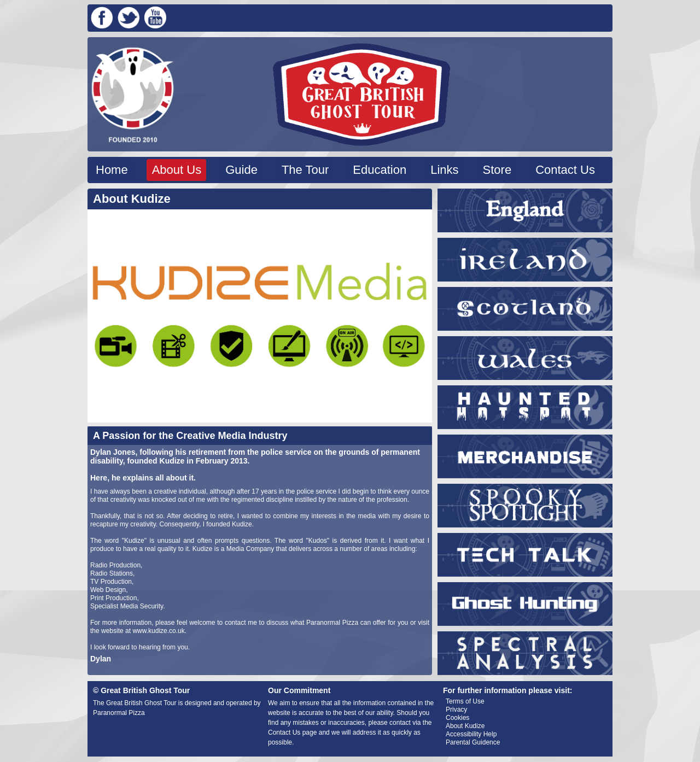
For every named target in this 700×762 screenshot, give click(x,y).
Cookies (457, 718)
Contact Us (565, 170)
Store (497, 170)
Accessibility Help (471, 734)
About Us (177, 170)
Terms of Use (465, 701)
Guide (241, 170)
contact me (241, 623)
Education (380, 170)
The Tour (305, 170)
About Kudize (465, 726)
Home (112, 170)
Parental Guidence (473, 742)
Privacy (456, 710)
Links (444, 170)
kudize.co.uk (167, 631)
